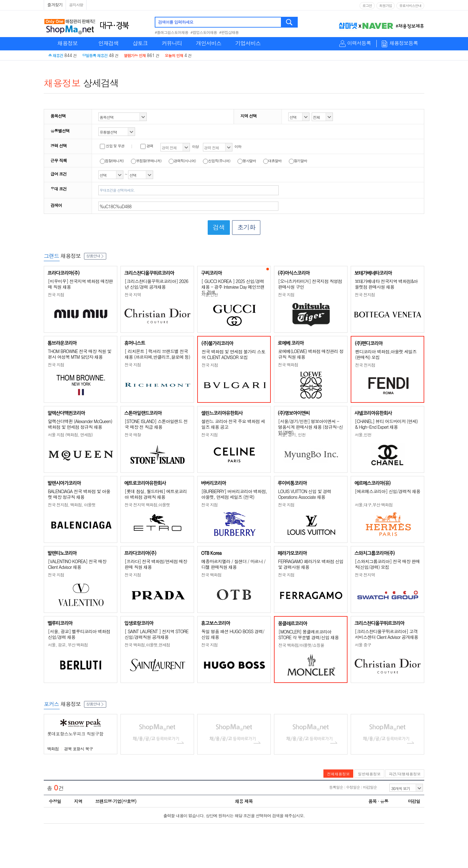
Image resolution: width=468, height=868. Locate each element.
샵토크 (140, 43)
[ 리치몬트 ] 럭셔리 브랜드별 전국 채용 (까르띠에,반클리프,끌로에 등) (157, 354)
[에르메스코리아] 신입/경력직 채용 (387, 491)
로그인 (367, 6)
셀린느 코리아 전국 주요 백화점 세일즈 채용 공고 (233, 424)
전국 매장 (133, 435)
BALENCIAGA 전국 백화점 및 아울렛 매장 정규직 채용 (79, 494)
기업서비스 (248, 43)
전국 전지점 (365, 295)
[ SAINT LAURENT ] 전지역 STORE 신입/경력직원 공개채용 (156, 634)
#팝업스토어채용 (204, 32)
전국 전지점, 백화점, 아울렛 (72, 505)
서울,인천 (210, 295)
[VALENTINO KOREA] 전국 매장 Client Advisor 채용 (77, 564)
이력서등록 (359, 43)
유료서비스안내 (410, 6)
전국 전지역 (365, 575)
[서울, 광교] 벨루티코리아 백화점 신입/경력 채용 (79, 634)
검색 (290, 22)
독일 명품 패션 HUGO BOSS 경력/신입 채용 (233, 634)
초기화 (246, 227)
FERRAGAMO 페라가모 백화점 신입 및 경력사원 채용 (311, 564)
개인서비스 (209, 43)
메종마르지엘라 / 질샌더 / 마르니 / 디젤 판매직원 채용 (233, 564)
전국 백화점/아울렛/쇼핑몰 (301, 645)
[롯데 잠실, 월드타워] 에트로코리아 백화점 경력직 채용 (156, 494)
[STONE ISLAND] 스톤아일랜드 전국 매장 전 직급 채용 (156, 424)
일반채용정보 (369, 774)
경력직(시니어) (182, 161)
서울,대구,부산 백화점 (374, 505)
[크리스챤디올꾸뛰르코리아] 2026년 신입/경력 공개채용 (156, 284)
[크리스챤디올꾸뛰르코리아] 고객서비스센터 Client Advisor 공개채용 (386, 634)
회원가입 (386, 6)
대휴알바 (272, 161)
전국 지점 (56, 295)
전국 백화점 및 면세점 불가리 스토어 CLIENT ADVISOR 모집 (233, 354)
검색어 (56, 205)
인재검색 (108, 43)
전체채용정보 (338, 774)
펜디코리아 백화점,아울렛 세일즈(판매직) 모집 (386, 354)
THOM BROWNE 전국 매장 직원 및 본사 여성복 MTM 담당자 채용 (80, 354)
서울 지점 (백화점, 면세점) (70, 435)
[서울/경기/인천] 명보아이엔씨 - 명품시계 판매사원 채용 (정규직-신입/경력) (311, 427)
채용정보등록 (404, 43)
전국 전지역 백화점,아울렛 (147, 505)
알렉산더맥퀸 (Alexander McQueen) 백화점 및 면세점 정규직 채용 (80, 424)
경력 (147, 146)
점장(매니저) (112, 161)
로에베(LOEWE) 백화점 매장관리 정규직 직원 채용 (311, 354)
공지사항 (76, 5)
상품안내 (95, 256)
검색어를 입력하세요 (175, 22)
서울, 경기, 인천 (292, 435)
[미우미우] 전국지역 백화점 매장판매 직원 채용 (80, 284)
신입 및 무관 (112, 146)
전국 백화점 (288, 365)
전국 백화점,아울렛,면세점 (147, 645)
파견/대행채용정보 (405, 774)
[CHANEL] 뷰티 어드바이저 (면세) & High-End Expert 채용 (386, 424)
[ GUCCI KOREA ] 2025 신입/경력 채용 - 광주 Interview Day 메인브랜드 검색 (233, 287)
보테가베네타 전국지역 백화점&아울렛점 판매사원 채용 (386, 284)
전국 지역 (133, 295)
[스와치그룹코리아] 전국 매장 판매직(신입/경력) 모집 (387, 564)
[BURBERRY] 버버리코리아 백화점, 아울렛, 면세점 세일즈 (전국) (234, 494)
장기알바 (298, 161)
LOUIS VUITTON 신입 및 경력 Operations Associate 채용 (305, 494)
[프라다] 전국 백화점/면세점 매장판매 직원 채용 (156, 564)
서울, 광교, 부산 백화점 (68, 645)
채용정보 (68, 43)
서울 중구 (363, 645)
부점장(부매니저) (146, 161)
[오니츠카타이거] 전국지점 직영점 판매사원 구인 (310, 284)
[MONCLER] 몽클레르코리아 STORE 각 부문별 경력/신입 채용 (309, 634)
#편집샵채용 (229, 32)
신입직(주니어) (217, 161)
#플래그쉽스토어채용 (172, 32)
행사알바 (247, 161)
